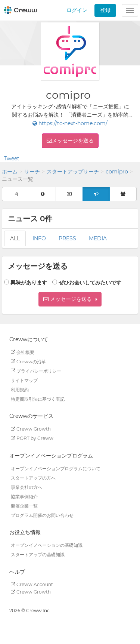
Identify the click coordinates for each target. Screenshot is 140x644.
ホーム (10, 172)
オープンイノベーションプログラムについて (56, 468)
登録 (105, 10)
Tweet (12, 158)
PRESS (67, 238)
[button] (70, 299)
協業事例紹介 (24, 496)
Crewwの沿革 (28, 361)
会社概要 (23, 352)
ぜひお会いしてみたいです (90, 283)
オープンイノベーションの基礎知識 (47, 545)
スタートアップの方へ (33, 477)
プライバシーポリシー (36, 371)
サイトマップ (24, 380)
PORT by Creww (32, 438)
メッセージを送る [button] (73, 141)
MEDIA (98, 238)
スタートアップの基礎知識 (38, 554)
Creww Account (32, 584)
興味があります (29, 283)
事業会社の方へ (27, 487)
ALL (15, 238)
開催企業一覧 (24, 506)
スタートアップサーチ (73, 172)
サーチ (32, 172)
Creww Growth (31, 429)
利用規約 (20, 389)
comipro (117, 172)
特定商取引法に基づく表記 (38, 399)
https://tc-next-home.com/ (70, 123)
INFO (39, 238)
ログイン (77, 10)
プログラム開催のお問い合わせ (42, 515)
